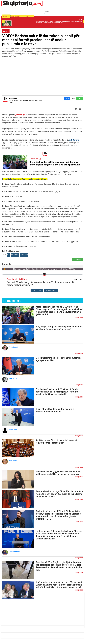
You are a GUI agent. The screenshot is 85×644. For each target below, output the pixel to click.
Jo (40, 290)
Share (67, 98)
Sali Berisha (74, 140)
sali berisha (15, 255)
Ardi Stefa (13, 461)
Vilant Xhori (14, 430)
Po (34, 290)
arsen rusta (24, 255)
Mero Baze (13, 379)
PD (73, 131)
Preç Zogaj (13, 347)
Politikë (6, 31)
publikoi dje (20, 115)
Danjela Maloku (15, 552)
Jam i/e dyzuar (51, 290)
